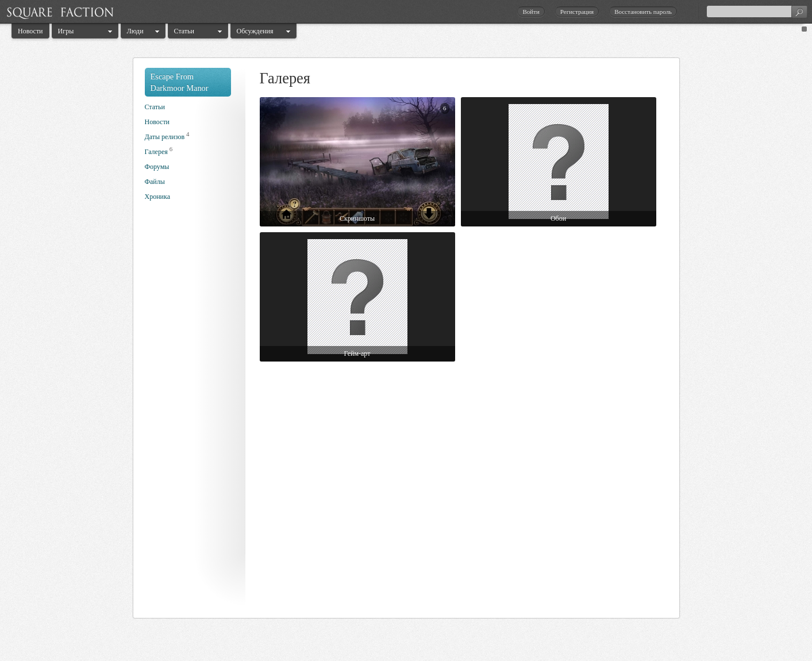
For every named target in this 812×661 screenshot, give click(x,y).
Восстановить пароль (643, 11)
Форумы (157, 167)
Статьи (184, 31)
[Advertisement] (191, 413)
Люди (135, 31)
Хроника (157, 197)
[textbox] (757, 11)
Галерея (156, 152)
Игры (66, 31)
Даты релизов (165, 137)
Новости (30, 31)
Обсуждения (255, 31)
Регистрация (577, 11)
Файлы (155, 182)
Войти (531, 11)
